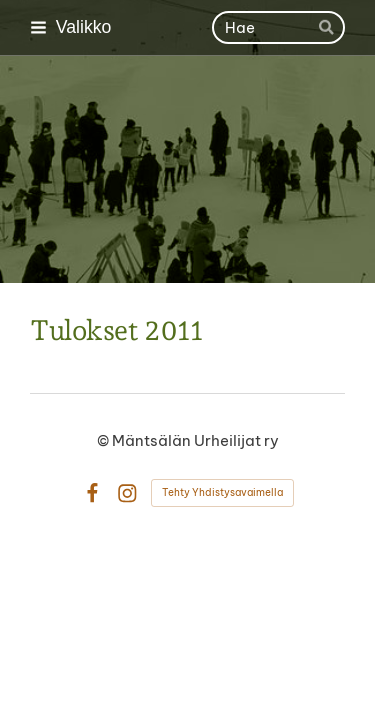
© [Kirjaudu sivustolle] (104, 440)
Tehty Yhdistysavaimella (222, 492)
